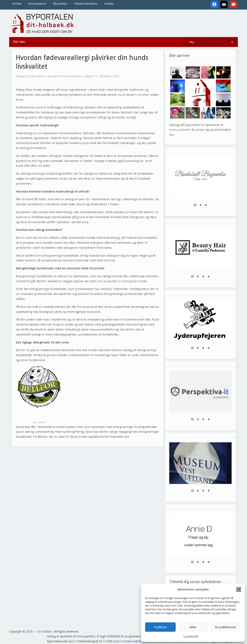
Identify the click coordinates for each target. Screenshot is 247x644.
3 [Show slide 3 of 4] (203, 277)
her (172, 135)
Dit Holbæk (45, 632)
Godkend (160, 627)
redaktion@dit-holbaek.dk (140, 641)
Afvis (193, 627)
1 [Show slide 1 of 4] (192, 277)
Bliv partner (60, 4)
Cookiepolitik (191, 636)
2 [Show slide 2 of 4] (198, 277)
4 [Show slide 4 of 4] (209, 277)
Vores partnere (37, 4)
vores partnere (180, 130)
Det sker (19, 42)
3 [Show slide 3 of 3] (206, 205)
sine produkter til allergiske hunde (122, 281)
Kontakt (109, 4)
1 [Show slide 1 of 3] (195, 205)
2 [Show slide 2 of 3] (200, 205)
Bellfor (21, 350)
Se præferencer (226, 627)
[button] (239, 589)
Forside (17, 4)
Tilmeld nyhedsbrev (86, 4)
